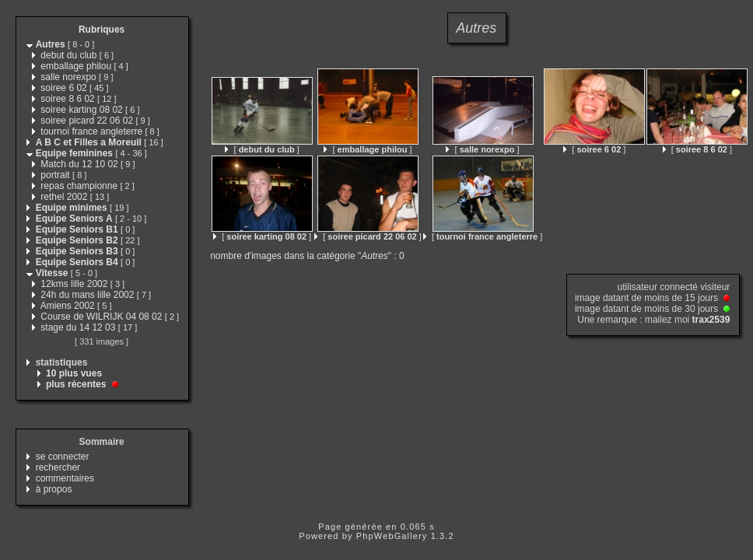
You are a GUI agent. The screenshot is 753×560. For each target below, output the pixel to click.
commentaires (65, 478)
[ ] (262, 149)
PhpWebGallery (392, 536)
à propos (54, 489)
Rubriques (102, 30)
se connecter (63, 457)
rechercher (58, 467)
